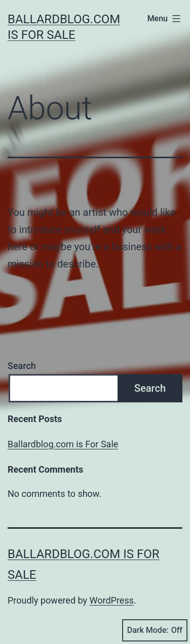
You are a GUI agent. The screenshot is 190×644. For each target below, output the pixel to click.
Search (22, 366)
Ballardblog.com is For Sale (63, 444)
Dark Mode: (155, 630)
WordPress (112, 600)
